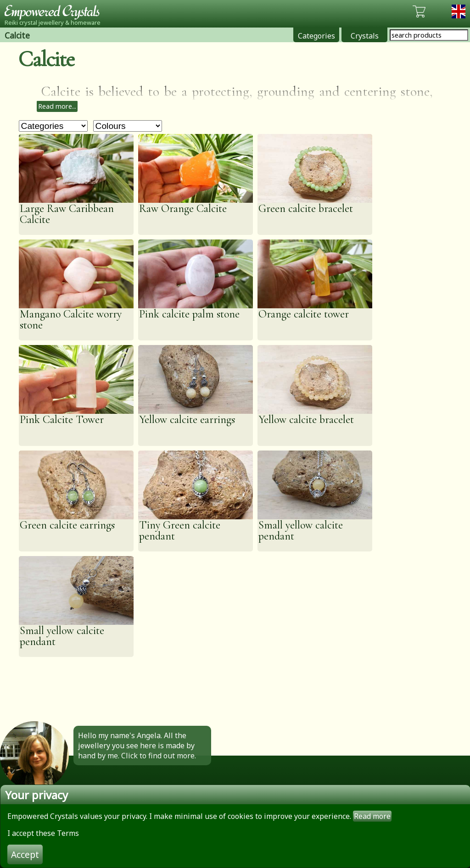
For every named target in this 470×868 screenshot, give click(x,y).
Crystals (365, 36)
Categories (316, 36)
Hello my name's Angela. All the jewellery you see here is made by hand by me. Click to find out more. (137, 746)
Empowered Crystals (55, 11)
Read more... (57, 106)
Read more (372, 816)
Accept (25, 854)
